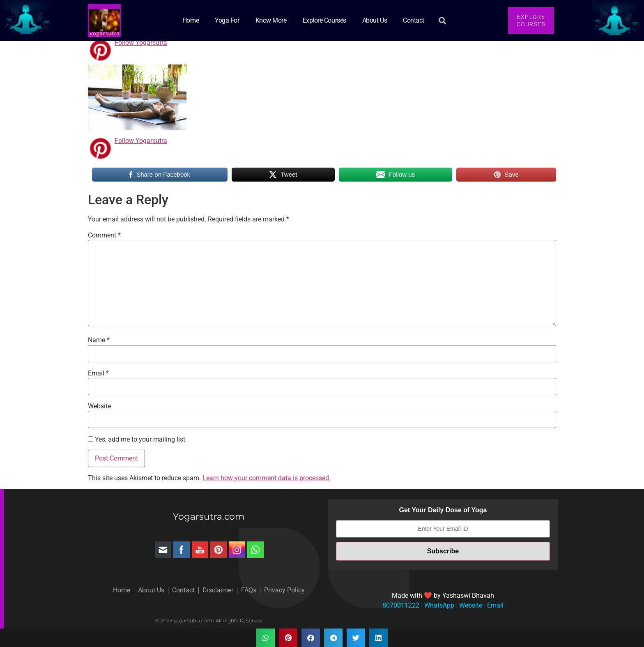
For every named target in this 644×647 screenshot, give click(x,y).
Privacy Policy (284, 590)
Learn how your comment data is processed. (267, 478)
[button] (442, 21)
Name (99, 340)
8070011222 (401, 605)
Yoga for (227, 20)
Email (98, 373)
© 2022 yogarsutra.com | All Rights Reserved (209, 621)
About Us (375, 20)
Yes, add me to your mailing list (137, 440)
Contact (414, 20)
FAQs (249, 590)
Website (99, 406)
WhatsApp (438, 605)
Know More (271, 20)
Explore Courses (324, 20)
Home (191, 20)
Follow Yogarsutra (141, 43)
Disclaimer (218, 590)
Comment (104, 235)
